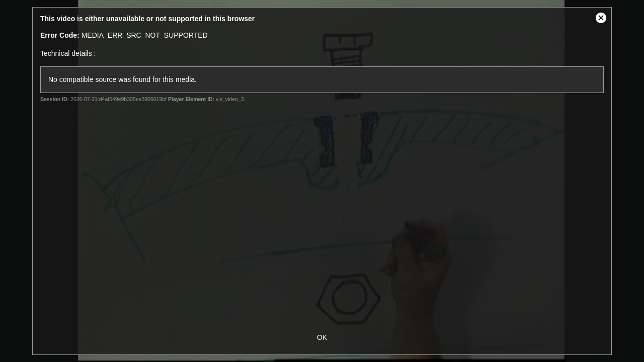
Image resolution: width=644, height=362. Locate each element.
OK (322, 337)
